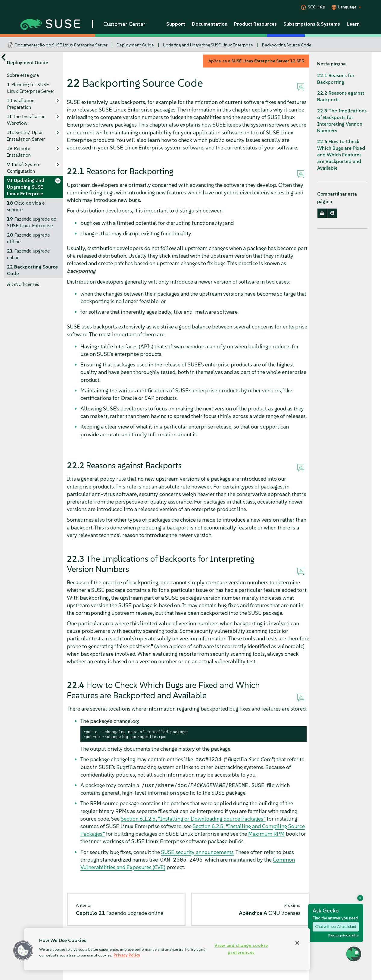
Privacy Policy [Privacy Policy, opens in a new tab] (127, 955)
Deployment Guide (135, 45)
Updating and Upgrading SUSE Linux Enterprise (208, 45)
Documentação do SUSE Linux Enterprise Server (61, 45)
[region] (167, 949)
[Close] (297, 943)
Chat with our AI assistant (336, 927)
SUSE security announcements (197, 852)
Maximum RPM (266, 834)
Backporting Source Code (287, 45)
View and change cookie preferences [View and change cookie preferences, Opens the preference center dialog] (241, 949)
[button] (23, 950)
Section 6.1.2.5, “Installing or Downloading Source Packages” (193, 819)
